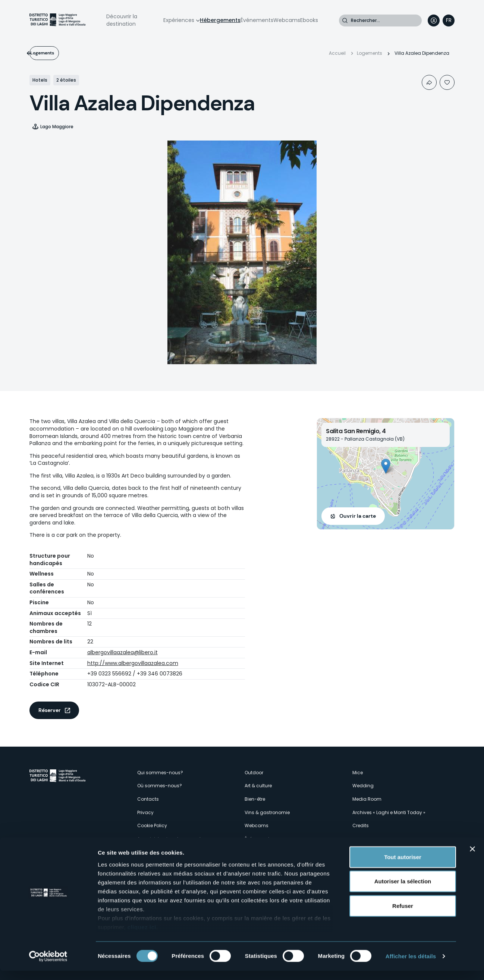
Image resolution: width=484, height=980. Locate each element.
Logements (54, 53)
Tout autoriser (403, 866)
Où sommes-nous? (160, 786)
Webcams (287, 20)
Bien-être (255, 799)
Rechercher (345, 21)
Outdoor (254, 773)
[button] (386, 466)
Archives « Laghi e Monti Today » (389, 812)
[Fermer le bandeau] (472, 858)
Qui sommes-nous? (160, 773)
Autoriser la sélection (403, 890)
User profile (434, 21)
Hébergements (220, 20)
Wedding (363, 786)
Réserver (50, 710)
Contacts (148, 799)
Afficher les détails (411, 965)
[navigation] (449, 21)
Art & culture (258, 786)
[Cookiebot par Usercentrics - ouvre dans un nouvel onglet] (48, 965)
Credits (361, 825)
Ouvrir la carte (358, 516)
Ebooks (309, 20)
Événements (257, 20)
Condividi (429, 82)
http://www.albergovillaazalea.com (133, 663)
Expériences (179, 20)
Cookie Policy (152, 825)
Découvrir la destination (122, 20)
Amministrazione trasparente (170, 839)
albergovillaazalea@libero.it (122, 652)
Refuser (403, 915)
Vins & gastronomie (267, 812)
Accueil (337, 53)
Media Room (367, 799)
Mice (358, 773)
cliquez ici (142, 936)
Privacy (145, 812)
